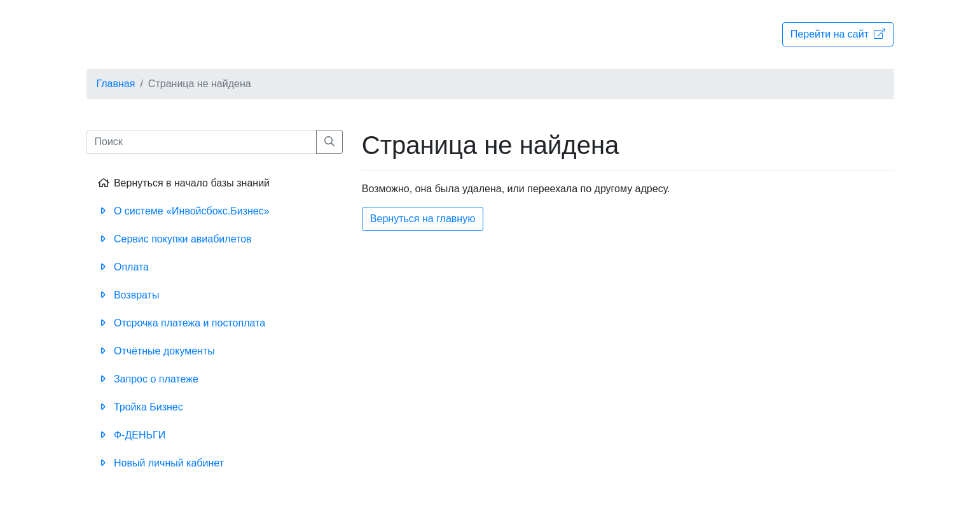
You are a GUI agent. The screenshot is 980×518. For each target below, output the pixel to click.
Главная (116, 84)
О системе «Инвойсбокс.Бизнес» (183, 211)
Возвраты (128, 295)
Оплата (122, 267)
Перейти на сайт (838, 34)
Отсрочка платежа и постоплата (181, 323)
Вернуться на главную (423, 219)
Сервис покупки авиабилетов (174, 239)
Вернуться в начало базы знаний (183, 183)
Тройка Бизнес (140, 407)
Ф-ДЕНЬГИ (131, 435)
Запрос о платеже (147, 379)
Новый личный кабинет (160, 463)
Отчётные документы (155, 351)
